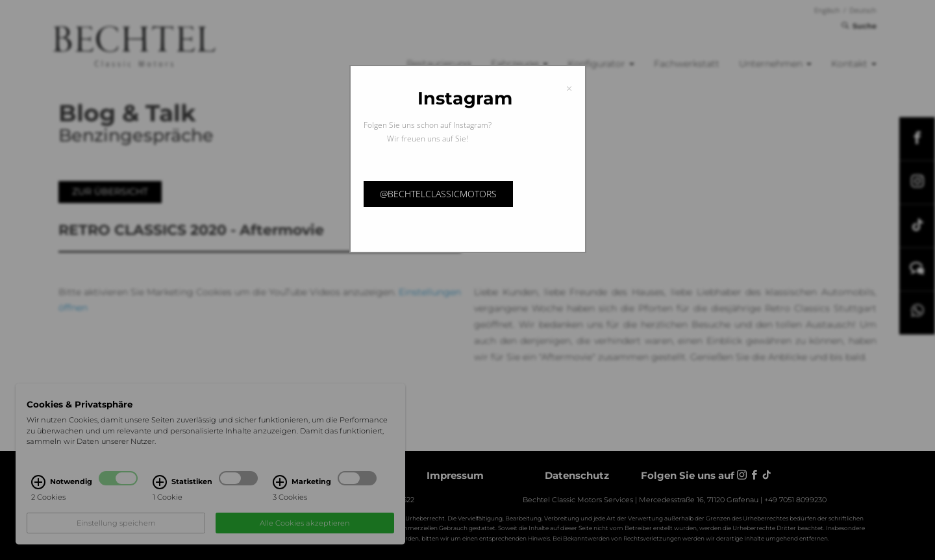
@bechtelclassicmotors (438, 194)
